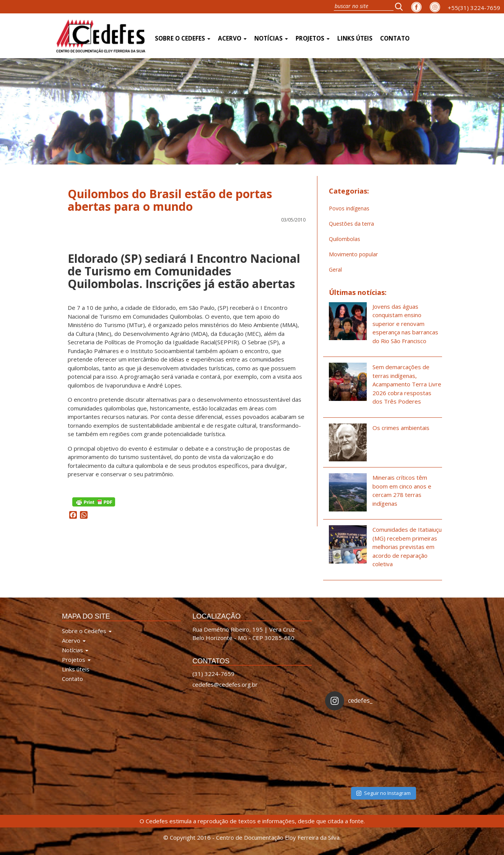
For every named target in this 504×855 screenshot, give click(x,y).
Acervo (232, 38)
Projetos (313, 38)
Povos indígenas (349, 208)
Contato (395, 38)
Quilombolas (345, 239)
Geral (335, 270)
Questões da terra (351, 224)
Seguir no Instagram (384, 793)
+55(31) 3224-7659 (474, 8)
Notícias (271, 38)
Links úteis (355, 38)
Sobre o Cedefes (183, 38)
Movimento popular (353, 254)
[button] (401, 7)
